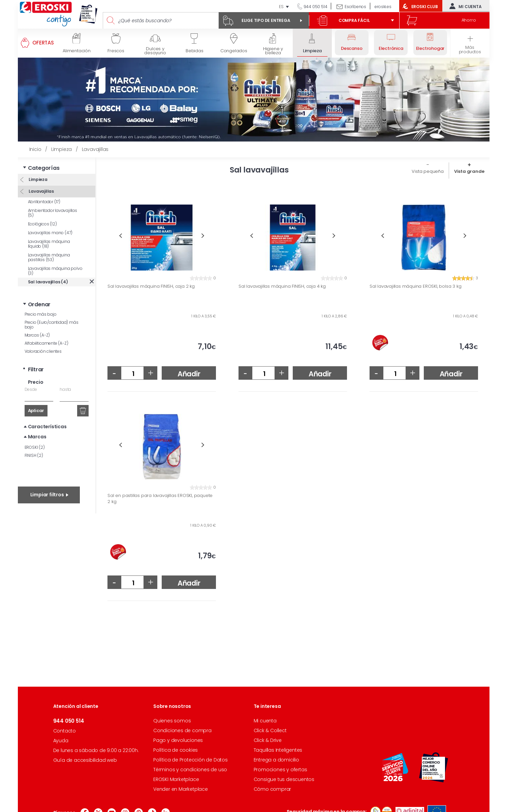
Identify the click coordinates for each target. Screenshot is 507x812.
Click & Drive (268, 740)
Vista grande (469, 171)
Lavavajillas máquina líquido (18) (49, 244)
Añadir (189, 374)
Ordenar (39, 304)
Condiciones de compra (182, 730)
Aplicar (36, 411)
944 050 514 (315, 7)
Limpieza (38, 179)
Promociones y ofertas (280, 770)
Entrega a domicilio (276, 760)
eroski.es (383, 7)
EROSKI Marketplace (176, 779)
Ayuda (61, 741)
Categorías (44, 168)
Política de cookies (176, 750)
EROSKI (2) (35, 447)
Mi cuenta (464, 6)
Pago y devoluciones (178, 740)
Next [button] (203, 236)
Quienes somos (172, 721)
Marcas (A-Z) (37, 335)
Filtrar (36, 369)
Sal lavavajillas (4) (48, 282)
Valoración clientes (43, 351)
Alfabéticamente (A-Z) (46, 343)
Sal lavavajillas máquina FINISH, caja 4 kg (282, 286)
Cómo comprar (273, 789)
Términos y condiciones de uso (190, 770)
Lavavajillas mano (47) (50, 233)
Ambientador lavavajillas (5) (53, 213)
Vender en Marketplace (181, 789)
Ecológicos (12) (42, 224)
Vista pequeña (427, 171)
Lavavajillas (41, 191)
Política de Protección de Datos (191, 760)
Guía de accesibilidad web (85, 760)
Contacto (65, 731)
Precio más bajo (41, 314)
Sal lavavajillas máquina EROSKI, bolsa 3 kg (415, 286)
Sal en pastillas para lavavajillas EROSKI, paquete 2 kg (160, 498)
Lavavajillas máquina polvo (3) (55, 271)
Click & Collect (270, 730)
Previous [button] (120, 236)
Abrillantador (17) (44, 202)
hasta (65, 389)
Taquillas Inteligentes (278, 750)
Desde (31, 389)
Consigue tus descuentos (284, 779)
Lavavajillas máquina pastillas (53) (49, 257)
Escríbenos (355, 7)
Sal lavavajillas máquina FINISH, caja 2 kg (151, 286)
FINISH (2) (34, 455)
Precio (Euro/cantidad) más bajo (52, 325)
